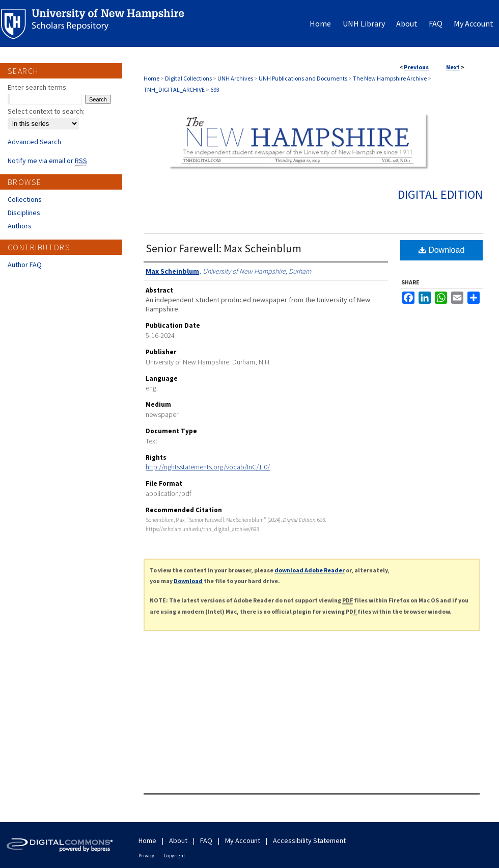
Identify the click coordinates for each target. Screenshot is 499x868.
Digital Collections (188, 78)
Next (453, 67)
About (178, 840)
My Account (243, 840)
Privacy (146, 856)
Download (442, 250)
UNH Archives (235, 78)
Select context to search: (46, 111)
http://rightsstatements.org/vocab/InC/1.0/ (208, 467)
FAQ (206, 840)
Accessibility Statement (309, 840)
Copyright (175, 856)
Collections (25, 199)
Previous (416, 67)
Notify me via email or (47, 161)
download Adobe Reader (310, 570)
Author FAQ (25, 265)
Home (151, 78)
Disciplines (24, 213)
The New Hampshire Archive (390, 78)
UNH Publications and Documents (303, 78)
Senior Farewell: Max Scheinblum (224, 248)
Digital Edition (440, 194)
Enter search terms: (38, 87)
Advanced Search (34, 142)
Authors (20, 226)
